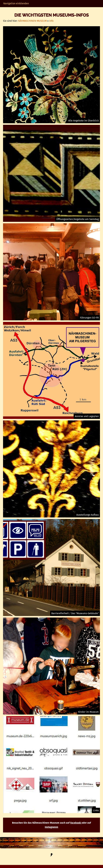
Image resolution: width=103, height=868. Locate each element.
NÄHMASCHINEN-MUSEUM (32, 21)
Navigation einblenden (16, 3)
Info (51, 21)
